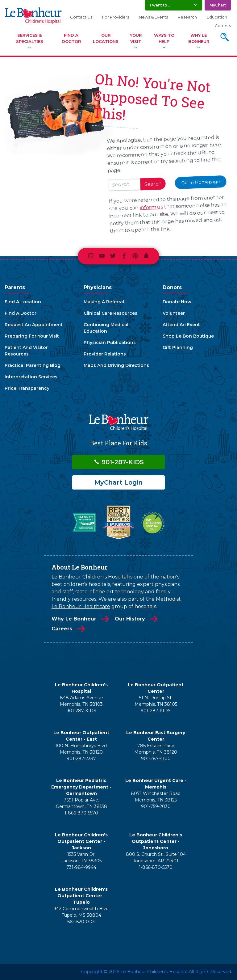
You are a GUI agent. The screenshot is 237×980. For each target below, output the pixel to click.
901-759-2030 (156, 806)
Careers (223, 26)
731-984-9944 (81, 867)
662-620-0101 (81, 922)
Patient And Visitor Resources (26, 351)
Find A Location (23, 302)
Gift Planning (178, 347)
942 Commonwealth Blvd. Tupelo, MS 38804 (81, 912)
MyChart (218, 5)
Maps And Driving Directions (116, 365)
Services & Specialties (30, 38)
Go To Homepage (201, 182)
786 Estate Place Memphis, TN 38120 (156, 749)
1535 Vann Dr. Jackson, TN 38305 (81, 858)
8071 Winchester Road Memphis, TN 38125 (156, 797)
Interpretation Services (31, 377)
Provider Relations (105, 354)
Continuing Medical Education (106, 328)
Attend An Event (181, 325)
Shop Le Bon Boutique (188, 336)
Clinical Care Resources (110, 313)
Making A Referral (104, 302)
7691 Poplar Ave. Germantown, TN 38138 (81, 803)
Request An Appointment (34, 325)
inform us (151, 207)
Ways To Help (164, 38)
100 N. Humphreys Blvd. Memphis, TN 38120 (81, 749)
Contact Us (81, 17)
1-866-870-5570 (81, 813)
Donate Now (177, 302)
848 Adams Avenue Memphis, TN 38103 (81, 701)
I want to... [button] (160, 5)
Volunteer (174, 313)
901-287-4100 (156, 759)
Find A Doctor (71, 38)
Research (187, 17)
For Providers (116, 17)
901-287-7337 (81, 759)
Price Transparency (27, 388)
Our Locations (106, 38)
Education (217, 17)
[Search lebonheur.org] (124, 185)
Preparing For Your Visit (32, 336)
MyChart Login (118, 482)
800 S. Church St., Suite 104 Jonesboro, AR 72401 (156, 858)
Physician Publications (110, 343)
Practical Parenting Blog (33, 365)
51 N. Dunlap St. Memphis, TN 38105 (156, 701)
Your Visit (136, 38)
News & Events (153, 17)
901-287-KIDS (119, 462)
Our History (130, 619)
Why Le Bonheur (199, 38)
